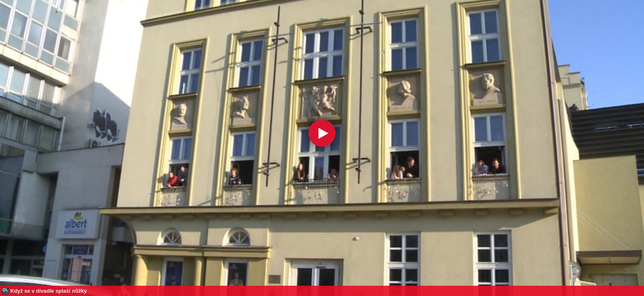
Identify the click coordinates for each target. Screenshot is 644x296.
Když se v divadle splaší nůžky (48, 291)
